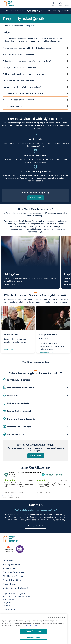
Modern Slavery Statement (15, 588)
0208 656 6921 (35, 526)
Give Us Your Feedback (14, 576)
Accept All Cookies (33, 631)
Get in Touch (36, 198)
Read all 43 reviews (8, 496)
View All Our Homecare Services (36, 362)
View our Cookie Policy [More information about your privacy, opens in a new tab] (29, 625)
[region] (33, 629)
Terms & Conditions (12, 580)
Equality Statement (12, 564)
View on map (9, 610)
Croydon (6, 26)
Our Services (9, 561)
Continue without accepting (57, 617)
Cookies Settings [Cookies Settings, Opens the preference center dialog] (33, 637)
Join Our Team (10, 568)
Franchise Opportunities (14, 572)
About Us (16, 26)
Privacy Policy (9, 584)
